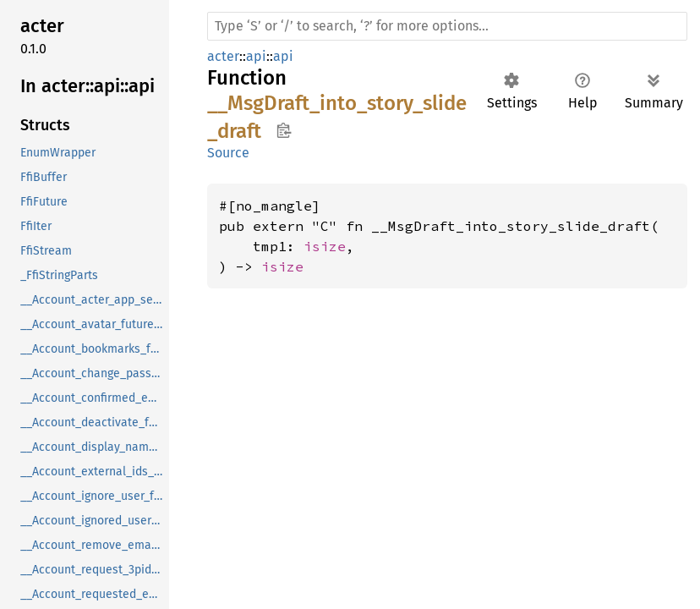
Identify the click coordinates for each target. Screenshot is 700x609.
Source (228, 153)
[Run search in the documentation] (447, 26)
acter (223, 56)
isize (325, 246)
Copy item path (284, 130)
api (256, 56)
